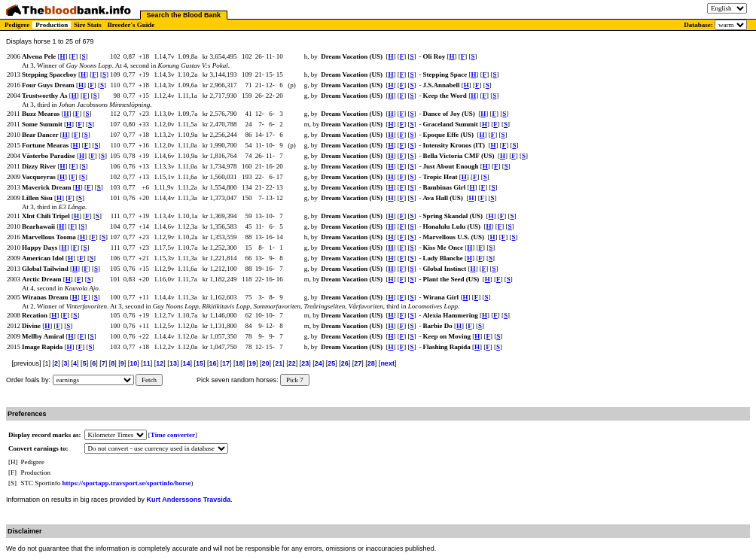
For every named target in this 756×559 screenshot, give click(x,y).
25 (331, 363)
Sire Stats (88, 25)
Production (52, 25)
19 (252, 363)
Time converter (173, 435)
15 (200, 363)
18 (239, 363)
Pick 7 (295, 380)
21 (279, 363)
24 (319, 363)
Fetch (149, 380)
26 (345, 363)
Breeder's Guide (131, 25)
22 (292, 363)
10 (133, 363)
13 (173, 363)
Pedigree (17, 25)
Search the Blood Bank (184, 15)
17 (226, 363)
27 (358, 363)
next (387, 363)
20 (266, 363)
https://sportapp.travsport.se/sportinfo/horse (127, 483)
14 (186, 363)
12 (160, 363)
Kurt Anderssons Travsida (189, 500)
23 (305, 363)
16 (212, 363)
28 (371, 363)
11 (147, 363)
